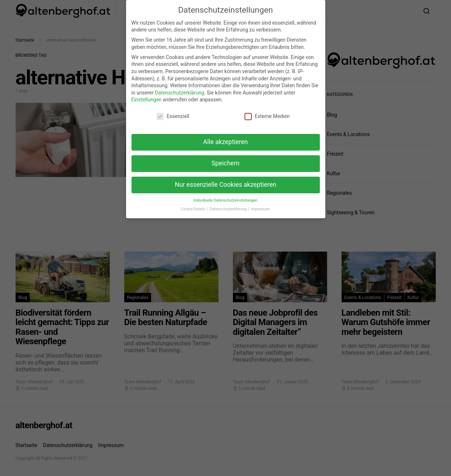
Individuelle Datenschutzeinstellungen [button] (225, 195)
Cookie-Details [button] (194, 204)
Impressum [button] (261, 204)
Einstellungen (147, 94)
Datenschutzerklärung (179, 87)
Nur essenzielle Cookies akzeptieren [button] (225, 179)
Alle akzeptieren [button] (226, 136)
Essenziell (173, 111)
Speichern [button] (225, 158)
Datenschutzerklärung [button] (229, 204)
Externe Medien (267, 111)
